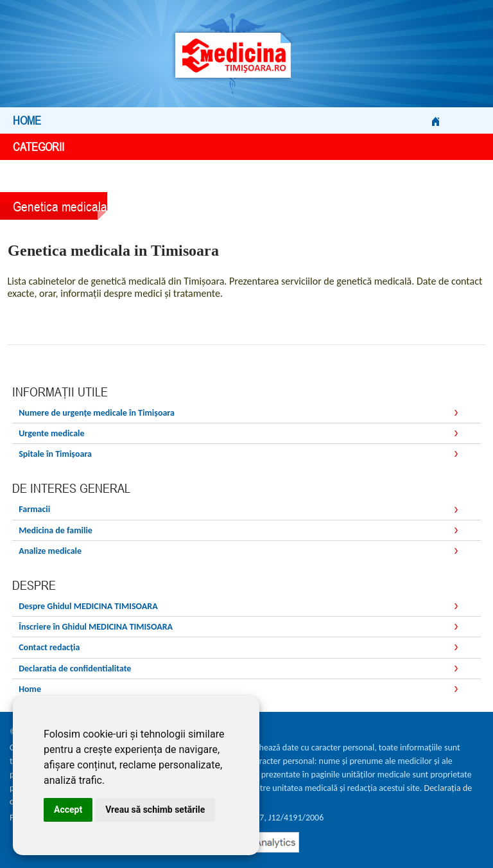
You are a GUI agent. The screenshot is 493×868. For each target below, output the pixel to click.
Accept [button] (68, 810)
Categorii (226, 147)
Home (226, 120)
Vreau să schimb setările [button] (155, 810)
